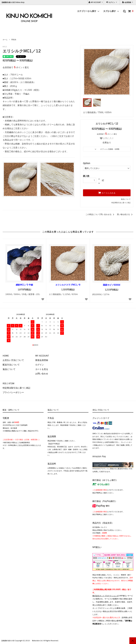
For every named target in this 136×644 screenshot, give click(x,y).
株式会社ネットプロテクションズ (105, 596)
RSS (5, 384)
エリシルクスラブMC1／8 (68, 285)
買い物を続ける (125, 214)
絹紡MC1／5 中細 (24, 285)
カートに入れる (107, 193)
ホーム (5, 40)
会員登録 (128, 2)
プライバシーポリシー (13, 392)
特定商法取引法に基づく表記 (16, 388)
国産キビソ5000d (112, 285)
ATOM (11, 384)
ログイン (112, 2)
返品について (126, 199)
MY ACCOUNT (96, 2)
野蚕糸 (14, 40)
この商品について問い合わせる (100, 214)
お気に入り (107, 138)
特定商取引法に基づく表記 (121, 203)
